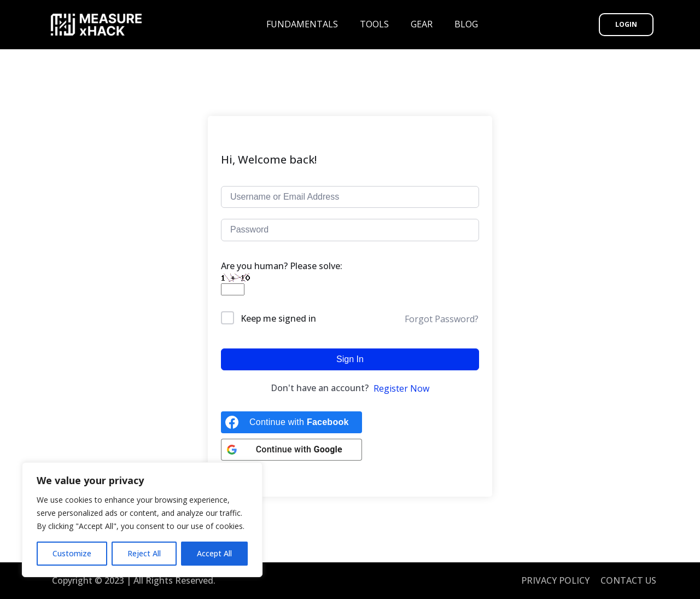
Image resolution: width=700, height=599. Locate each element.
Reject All (144, 553)
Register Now (401, 388)
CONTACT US (628, 580)
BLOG (466, 24)
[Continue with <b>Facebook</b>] (291, 422)
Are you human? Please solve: (282, 277)
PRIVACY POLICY (555, 580)
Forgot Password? (442, 319)
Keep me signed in (278, 318)
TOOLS (374, 24)
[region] (142, 520)
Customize (72, 553)
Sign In (350, 359)
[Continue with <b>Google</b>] (291, 450)
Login (626, 24)
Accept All (214, 553)
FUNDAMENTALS (302, 24)
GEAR (422, 24)
